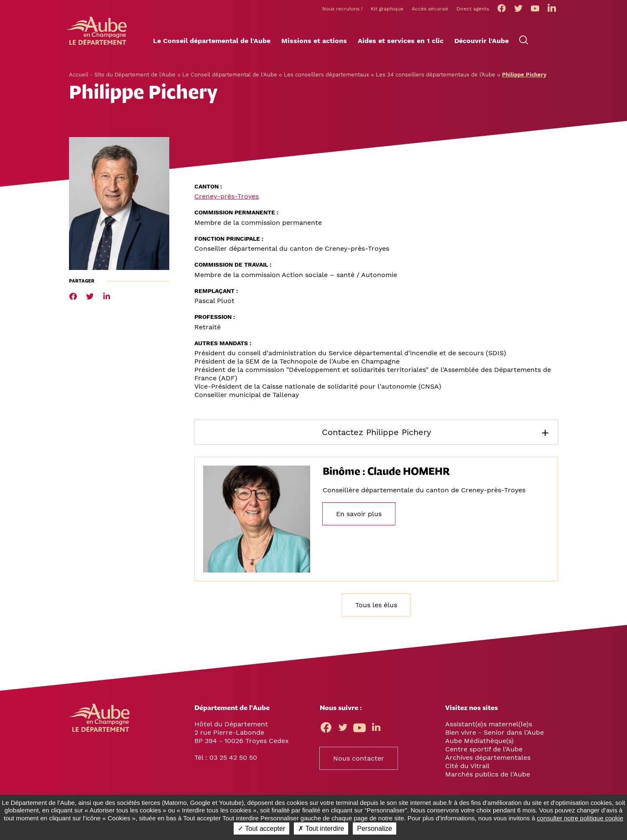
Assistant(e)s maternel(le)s (489, 725)
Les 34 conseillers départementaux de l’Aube (436, 75)
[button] (212, 42)
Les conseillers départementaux (326, 75)
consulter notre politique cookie (580, 818)
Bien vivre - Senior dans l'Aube (494, 733)
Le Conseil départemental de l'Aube (230, 75)
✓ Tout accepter (261, 829)
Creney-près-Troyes (227, 197)
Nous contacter (359, 759)
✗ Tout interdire (321, 829)
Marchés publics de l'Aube (488, 775)
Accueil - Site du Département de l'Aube (122, 75)
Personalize (375, 829)
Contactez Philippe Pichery (376, 433)
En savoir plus (359, 515)
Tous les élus (376, 606)
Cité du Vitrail (467, 767)
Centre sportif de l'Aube (484, 750)
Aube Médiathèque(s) (479, 742)
